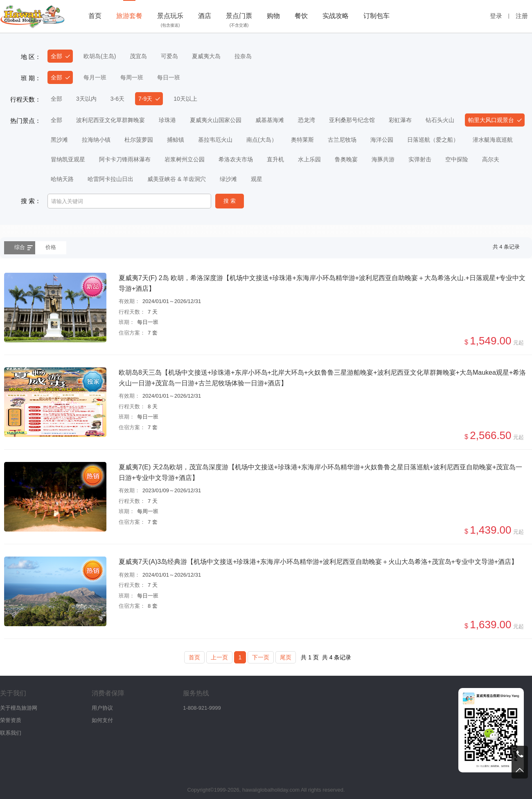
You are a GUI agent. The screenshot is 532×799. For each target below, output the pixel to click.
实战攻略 (336, 16)
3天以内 (86, 99)
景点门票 (239, 21)
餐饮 (301, 16)
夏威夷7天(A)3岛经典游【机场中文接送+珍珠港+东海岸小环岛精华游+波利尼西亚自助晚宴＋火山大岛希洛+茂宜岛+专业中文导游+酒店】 (318, 562)
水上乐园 (309, 159)
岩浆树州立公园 (185, 159)
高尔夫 (491, 159)
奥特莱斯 (302, 140)
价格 (51, 247)
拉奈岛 (243, 56)
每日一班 (169, 77)
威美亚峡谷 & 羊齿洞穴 (177, 179)
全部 (56, 56)
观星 (257, 179)
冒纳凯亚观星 (68, 159)
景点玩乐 (170, 21)
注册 (522, 16)
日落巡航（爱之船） (433, 140)
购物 (273, 16)
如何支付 (102, 720)
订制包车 (376, 16)
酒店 (205, 16)
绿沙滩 (228, 179)
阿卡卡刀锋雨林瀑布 (125, 159)
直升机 (275, 159)
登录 (496, 16)
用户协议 (102, 708)
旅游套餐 (129, 16)
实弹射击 (420, 159)
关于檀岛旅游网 (19, 708)
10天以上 (185, 99)
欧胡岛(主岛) (100, 56)
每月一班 (95, 77)
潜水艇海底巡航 (493, 140)
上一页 (219, 657)
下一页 (261, 657)
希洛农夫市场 (236, 159)
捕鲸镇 (176, 140)
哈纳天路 (62, 179)
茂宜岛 (138, 56)
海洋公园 (382, 140)
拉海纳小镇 (96, 140)
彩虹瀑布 (400, 120)
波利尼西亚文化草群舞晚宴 (110, 120)
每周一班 (132, 77)
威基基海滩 (270, 120)
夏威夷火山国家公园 (216, 120)
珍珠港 (167, 120)
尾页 (286, 657)
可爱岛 (169, 56)
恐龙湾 (307, 120)
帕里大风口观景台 (491, 120)
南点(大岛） (262, 140)
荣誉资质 (11, 720)
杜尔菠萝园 (139, 140)
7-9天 (145, 99)
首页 (95, 16)
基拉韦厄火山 (215, 140)
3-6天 (117, 99)
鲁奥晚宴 (346, 159)
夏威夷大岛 (206, 56)
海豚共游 (383, 159)
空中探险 (457, 159)
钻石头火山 (440, 120)
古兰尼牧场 (342, 140)
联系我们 (11, 733)
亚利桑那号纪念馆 (352, 120)
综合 (20, 247)
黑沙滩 (59, 140)
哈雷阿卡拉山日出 (110, 179)
